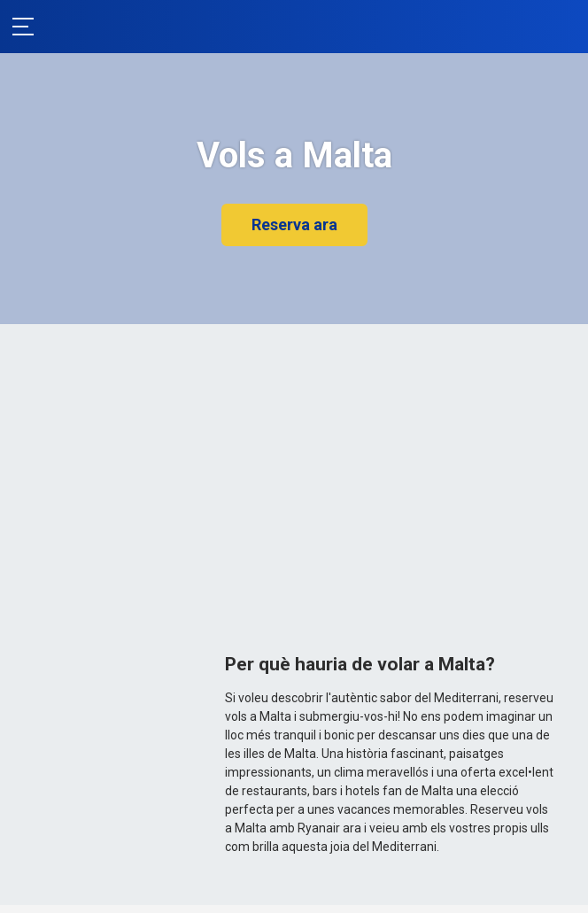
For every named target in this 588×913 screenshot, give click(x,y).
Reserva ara (294, 224)
